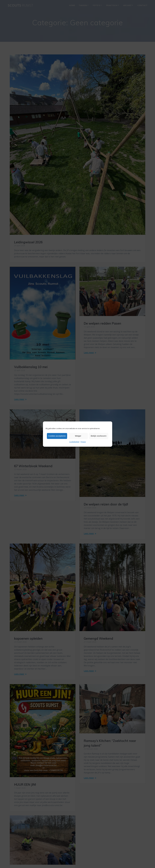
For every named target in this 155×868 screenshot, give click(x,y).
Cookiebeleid (74, 442)
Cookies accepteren (57, 436)
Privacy (83, 442)
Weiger (78, 436)
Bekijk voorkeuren (99, 436)
